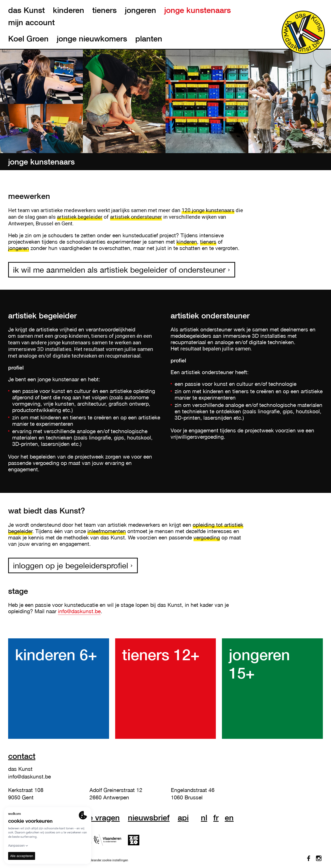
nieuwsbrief (149, 818)
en (229, 818)
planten (149, 39)
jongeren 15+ (259, 664)
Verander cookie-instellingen (109, 860)
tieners (104, 10)
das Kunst (26, 10)
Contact (22, 756)
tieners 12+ (161, 654)
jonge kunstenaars (198, 10)
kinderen (69, 10)
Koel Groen (28, 39)
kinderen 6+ (56, 654)
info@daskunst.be (79, 611)
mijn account (31, 22)
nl (204, 818)
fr (216, 818)
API (183, 818)
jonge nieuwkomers (92, 39)
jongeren (140, 10)
